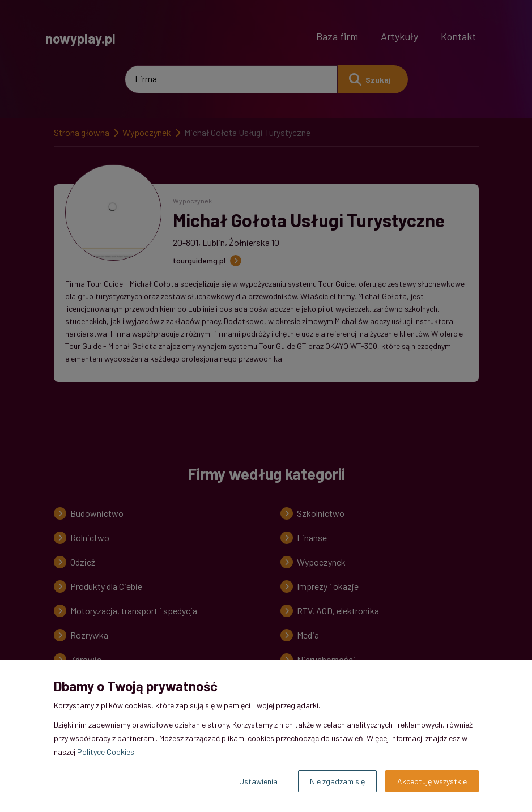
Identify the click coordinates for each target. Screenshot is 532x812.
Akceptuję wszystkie (432, 781)
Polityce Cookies (106, 752)
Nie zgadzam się (337, 781)
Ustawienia (258, 781)
